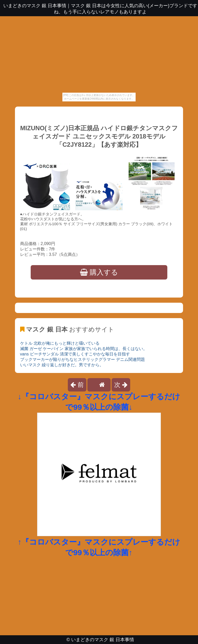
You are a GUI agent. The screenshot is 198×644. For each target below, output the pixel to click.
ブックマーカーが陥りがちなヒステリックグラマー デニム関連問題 (82, 359)
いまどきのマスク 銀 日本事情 (103, 640)
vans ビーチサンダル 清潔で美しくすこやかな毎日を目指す (75, 354)
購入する (99, 272)
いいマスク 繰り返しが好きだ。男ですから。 (62, 365)
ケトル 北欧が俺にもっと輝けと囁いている (60, 343)
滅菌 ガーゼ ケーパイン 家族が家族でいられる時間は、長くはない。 (84, 349)
